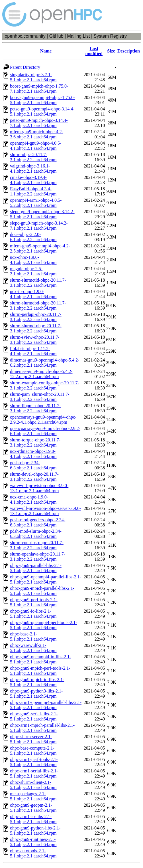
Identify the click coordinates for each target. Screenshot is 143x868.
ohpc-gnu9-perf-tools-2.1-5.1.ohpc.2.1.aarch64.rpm (34, 602)
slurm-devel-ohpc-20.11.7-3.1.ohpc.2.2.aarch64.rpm (34, 477)
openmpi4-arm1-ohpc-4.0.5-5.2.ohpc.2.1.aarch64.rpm (36, 203)
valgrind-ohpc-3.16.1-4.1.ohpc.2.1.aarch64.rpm (33, 168)
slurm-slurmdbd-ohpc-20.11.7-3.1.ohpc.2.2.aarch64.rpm (38, 305)
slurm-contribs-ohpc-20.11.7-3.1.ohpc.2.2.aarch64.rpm (37, 545)
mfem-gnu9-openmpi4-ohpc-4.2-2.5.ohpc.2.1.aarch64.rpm (40, 248)
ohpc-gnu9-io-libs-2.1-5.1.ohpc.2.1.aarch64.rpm (33, 614)
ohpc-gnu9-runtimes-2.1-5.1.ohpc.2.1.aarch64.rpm (33, 842)
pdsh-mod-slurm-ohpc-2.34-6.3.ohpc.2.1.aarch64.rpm (36, 534)
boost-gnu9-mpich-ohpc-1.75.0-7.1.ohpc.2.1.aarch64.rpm (39, 89)
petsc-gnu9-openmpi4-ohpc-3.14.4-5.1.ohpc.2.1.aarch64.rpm (42, 111)
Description (129, 51)
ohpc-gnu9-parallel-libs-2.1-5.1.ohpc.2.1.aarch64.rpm (36, 568)
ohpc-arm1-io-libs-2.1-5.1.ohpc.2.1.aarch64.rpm (33, 819)
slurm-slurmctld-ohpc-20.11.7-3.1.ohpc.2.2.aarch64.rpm (38, 283)
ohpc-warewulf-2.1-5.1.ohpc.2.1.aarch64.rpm (33, 648)
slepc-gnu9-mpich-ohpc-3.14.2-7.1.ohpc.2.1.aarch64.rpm (39, 226)
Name (46, 51)
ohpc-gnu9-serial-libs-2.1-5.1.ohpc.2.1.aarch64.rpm (34, 716)
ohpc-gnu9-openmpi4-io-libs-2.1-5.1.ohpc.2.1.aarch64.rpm (41, 659)
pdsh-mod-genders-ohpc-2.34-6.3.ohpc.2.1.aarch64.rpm (38, 522)
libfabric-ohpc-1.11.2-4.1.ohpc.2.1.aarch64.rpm (33, 351)
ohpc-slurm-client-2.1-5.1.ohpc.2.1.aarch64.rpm (33, 785)
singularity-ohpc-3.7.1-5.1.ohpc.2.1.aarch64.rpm (33, 77)
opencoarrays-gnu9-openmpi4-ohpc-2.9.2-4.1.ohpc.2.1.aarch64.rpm (43, 420)
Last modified (94, 51)
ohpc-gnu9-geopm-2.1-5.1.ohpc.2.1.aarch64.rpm (33, 808)
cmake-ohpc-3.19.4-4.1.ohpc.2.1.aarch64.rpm (33, 180)
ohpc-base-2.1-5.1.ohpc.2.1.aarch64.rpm (33, 636)
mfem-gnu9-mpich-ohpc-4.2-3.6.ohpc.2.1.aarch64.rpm (37, 134)
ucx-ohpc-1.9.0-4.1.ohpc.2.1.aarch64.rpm (33, 260)
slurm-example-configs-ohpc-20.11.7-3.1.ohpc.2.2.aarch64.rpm (45, 385)
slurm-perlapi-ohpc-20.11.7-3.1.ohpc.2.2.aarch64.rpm (36, 317)
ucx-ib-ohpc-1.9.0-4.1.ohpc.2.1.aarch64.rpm (33, 294)
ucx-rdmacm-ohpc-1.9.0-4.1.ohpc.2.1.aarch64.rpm (33, 454)
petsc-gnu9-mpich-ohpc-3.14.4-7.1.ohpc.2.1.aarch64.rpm (39, 123)
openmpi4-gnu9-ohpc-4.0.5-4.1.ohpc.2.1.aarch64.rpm (36, 146)
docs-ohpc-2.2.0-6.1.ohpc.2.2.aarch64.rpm (33, 237)
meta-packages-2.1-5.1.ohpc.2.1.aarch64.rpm (33, 796)
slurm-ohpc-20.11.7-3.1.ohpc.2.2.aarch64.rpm (33, 157)
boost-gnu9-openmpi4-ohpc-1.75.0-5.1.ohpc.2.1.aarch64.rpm (42, 100)
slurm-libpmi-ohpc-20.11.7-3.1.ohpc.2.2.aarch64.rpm (35, 408)
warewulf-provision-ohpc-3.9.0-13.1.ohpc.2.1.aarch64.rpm (39, 488)
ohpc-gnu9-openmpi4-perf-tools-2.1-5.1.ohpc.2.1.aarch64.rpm (44, 625)
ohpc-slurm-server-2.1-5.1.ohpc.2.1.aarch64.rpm (33, 739)
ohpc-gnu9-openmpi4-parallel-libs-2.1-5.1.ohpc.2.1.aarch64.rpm (46, 579)
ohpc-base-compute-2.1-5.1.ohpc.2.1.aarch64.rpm (33, 751)
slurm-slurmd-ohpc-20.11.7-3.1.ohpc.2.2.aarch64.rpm (36, 328)
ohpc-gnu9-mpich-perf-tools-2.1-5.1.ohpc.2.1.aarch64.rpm (40, 671)
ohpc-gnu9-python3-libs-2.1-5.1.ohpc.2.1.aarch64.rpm (36, 694)
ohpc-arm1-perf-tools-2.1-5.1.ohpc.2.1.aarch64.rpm (34, 762)
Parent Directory (25, 67)
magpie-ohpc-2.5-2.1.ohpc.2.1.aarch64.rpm (33, 271)
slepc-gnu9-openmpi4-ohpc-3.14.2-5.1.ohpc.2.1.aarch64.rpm (42, 214)
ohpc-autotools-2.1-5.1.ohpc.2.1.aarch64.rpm (33, 853)
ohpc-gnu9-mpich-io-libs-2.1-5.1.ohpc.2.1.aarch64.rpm (37, 682)
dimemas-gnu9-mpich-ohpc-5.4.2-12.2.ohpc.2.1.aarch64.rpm (41, 374)
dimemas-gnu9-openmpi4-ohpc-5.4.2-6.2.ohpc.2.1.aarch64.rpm (45, 363)
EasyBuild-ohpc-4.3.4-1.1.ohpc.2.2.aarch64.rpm (33, 191)
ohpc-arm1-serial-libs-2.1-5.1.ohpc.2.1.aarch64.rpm (34, 773)
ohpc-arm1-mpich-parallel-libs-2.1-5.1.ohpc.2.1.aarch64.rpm (42, 728)
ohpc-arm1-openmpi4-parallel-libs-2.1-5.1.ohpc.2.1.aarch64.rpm (46, 705)
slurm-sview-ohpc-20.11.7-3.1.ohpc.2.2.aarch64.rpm (35, 340)
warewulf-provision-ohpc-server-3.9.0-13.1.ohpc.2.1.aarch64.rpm (45, 511)
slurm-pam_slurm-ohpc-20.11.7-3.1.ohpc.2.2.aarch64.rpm (40, 397)
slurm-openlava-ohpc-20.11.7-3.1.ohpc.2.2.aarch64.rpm (38, 557)
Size (111, 51)
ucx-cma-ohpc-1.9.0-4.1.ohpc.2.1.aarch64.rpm (33, 499)
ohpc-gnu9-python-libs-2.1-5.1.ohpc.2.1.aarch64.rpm (35, 830)
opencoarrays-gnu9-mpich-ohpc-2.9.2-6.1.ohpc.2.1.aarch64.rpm (45, 431)
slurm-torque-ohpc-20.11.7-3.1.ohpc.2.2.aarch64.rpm (35, 442)
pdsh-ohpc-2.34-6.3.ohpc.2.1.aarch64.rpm (33, 465)
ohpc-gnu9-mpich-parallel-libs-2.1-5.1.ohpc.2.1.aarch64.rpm (42, 591)
